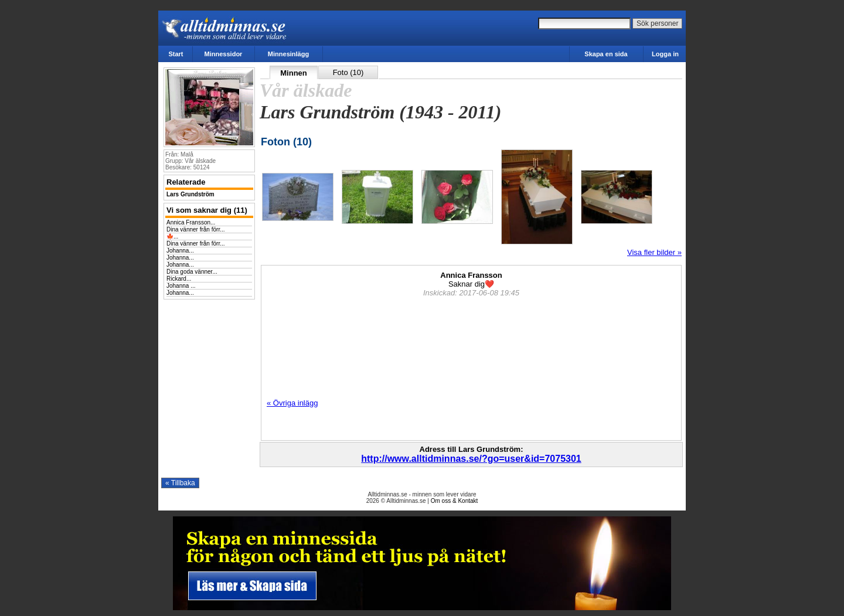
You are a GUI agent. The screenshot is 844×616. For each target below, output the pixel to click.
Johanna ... (181, 286)
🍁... (172, 236)
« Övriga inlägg (292, 403)
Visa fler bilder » (654, 252)
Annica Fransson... (191, 222)
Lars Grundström (190, 194)
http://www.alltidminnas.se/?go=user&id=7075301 (471, 459)
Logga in (665, 54)
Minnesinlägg (288, 54)
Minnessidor (224, 54)
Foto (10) (348, 72)
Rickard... (179, 279)
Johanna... (180, 251)
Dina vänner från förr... (196, 229)
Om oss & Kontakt (455, 501)
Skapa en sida (606, 54)
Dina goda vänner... (192, 272)
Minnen (294, 73)
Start (176, 54)
